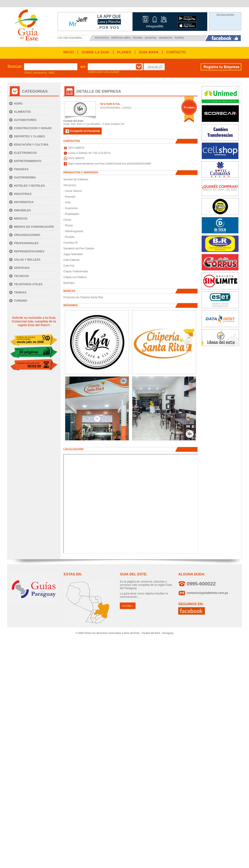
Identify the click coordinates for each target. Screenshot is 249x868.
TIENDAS (20, 292)
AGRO (18, 103)
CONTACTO (176, 52)
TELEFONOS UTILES (28, 284)
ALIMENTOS (22, 112)
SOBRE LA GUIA (95, 52)
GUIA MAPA (149, 52)
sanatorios (166, 38)
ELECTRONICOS (25, 153)
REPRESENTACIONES (29, 251)
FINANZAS (21, 169)
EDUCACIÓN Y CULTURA (31, 145)
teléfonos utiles (121, 38)
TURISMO (21, 301)
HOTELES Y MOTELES (29, 186)
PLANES (124, 52)
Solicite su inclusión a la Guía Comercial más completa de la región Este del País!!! (34, 321)
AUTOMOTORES (25, 120)
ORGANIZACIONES (27, 235)
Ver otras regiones (225, 14)
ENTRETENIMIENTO (28, 161)
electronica (102, 38)
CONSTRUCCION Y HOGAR (33, 128)
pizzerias (151, 38)
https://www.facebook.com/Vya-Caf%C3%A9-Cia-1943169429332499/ (110, 164)
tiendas (138, 38)
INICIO (69, 52)
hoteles (179, 38)
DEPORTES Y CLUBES (29, 136)
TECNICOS (21, 276)
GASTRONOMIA (25, 177)
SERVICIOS (22, 268)
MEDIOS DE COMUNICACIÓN (34, 227)
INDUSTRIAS (23, 194)
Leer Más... (128, 606)
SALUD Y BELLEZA (27, 260)
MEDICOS (21, 218)
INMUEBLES (22, 210)
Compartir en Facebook (83, 131)
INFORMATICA (24, 202)
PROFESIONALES (26, 243)
